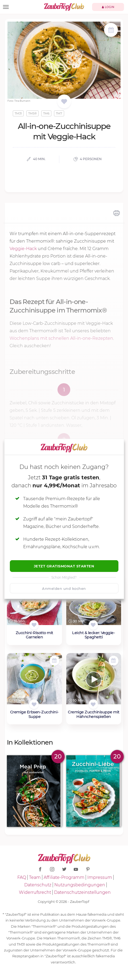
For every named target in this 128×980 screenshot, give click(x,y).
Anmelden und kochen (64, 588)
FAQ (22, 877)
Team (35, 877)
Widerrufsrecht (35, 892)
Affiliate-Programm (64, 877)
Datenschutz (38, 885)
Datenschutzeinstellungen (82, 892)
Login (108, 7)
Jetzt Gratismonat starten (64, 566)
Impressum (100, 877)
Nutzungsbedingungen (80, 885)
